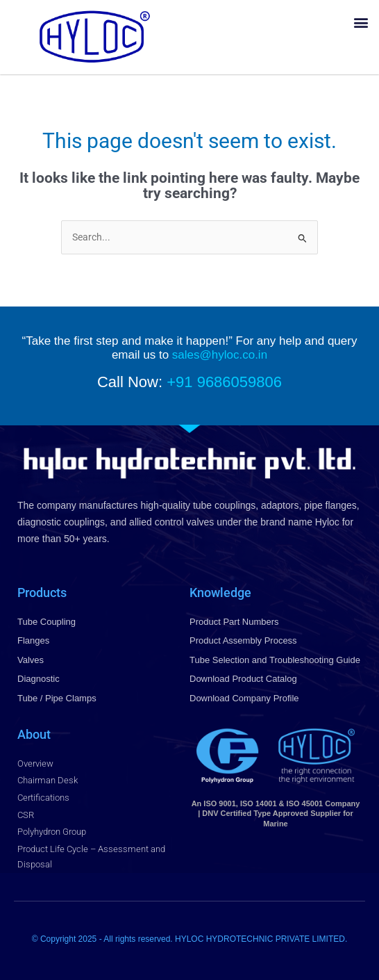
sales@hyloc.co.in (220, 355)
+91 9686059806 (224, 382)
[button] (361, 22)
